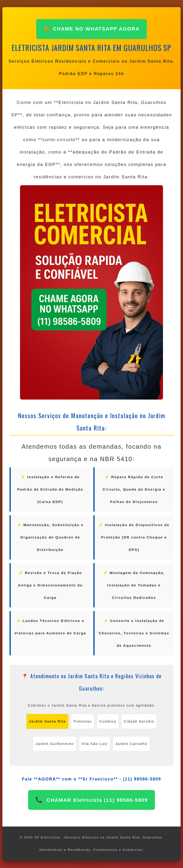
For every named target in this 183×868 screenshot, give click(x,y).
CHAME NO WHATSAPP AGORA (91, 29)
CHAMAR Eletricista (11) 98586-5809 (96, 800)
